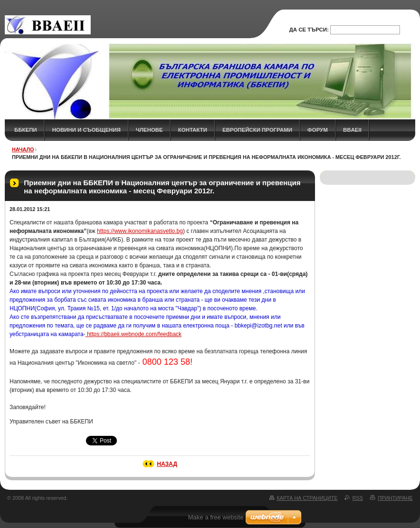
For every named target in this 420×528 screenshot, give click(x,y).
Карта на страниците (307, 498)
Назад (167, 464)
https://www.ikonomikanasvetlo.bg (140, 231)
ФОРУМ (318, 130)
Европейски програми (257, 130)
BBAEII (352, 130)
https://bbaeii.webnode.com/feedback (133, 334)
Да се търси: (309, 30)
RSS (357, 498)
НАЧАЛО (23, 149)
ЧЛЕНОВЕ (150, 130)
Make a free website (216, 517)
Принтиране (395, 498)
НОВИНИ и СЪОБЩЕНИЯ (86, 130)
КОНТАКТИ (193, 130)
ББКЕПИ (26, 130)
